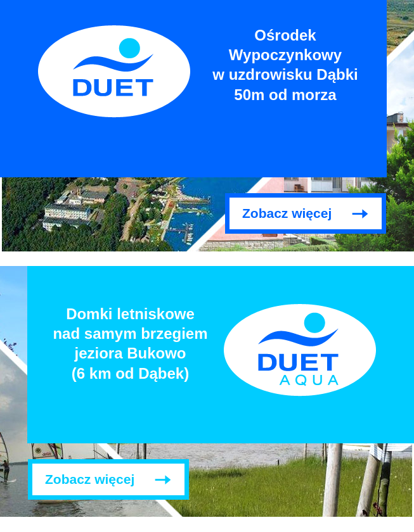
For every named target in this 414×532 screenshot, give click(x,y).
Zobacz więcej (287, 213)
